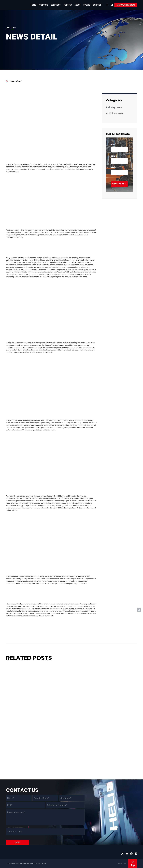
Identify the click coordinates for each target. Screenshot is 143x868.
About (78, 5)
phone (114, 156)
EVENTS (87, 5)
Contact (97, 5)
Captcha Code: (18, 827)
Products (43, 5)
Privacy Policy (122, 864)
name (114, 145)
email (114, 168)
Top (133, 865)
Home (33, 5)
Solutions (56, 5)
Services (68, 5)
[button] (112, 5)
